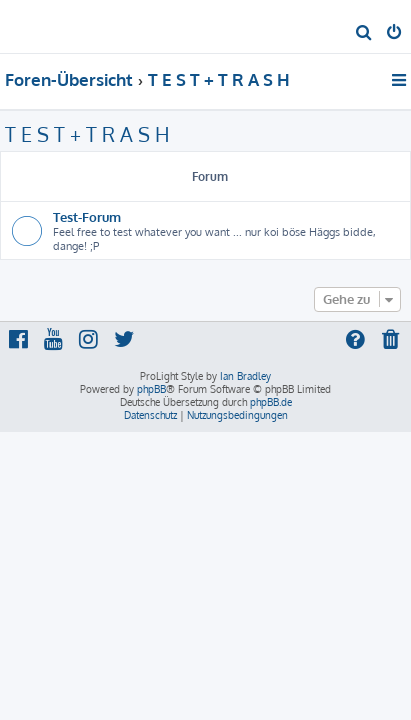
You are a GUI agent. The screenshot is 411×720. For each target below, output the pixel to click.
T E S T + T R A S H (87, 134)
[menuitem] (364, 34)
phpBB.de (271, 402)
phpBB (151, 389)
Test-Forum (87, 216)
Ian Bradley (245, 376)
